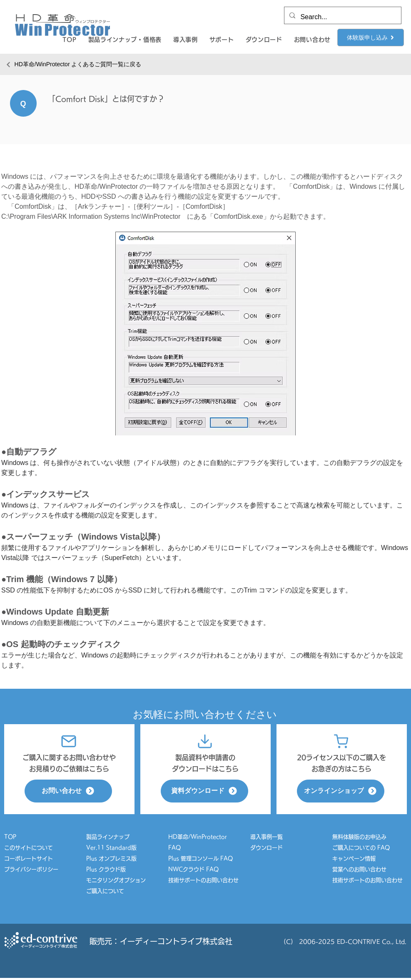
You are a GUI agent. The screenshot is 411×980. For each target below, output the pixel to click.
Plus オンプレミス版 (111, 859)
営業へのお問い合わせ (359, 869)
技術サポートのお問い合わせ (203, 880)
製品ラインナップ (108, 837)
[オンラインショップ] (341, 791)
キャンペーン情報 (357, 859)
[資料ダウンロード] (204, 791)
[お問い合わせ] (68, 791)
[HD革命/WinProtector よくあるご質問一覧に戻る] (73, 64)
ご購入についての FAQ (361, 848)
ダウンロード (267, 848)
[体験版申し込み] (371, 37)
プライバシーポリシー (31, 869)
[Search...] (342, 17)
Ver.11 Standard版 (111, 848)
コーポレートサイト (29, 859)
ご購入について (105, 891)
